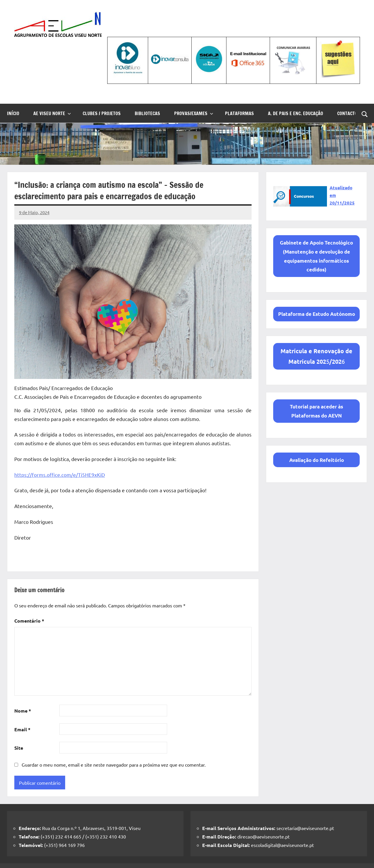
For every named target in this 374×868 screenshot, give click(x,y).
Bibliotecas (147, 113)
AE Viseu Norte (52, 113)
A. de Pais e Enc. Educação (296, 113)
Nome (23, 711)
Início (13, 113)
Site (19, 748)
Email (22, 729)
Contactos (349, 113)
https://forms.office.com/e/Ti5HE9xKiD (60, 475)
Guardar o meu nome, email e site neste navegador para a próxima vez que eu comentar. (114, 765)
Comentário (29, 621)
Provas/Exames (194, 113)
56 (316, 356)
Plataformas (239, 113)
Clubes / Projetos (102, 113)
